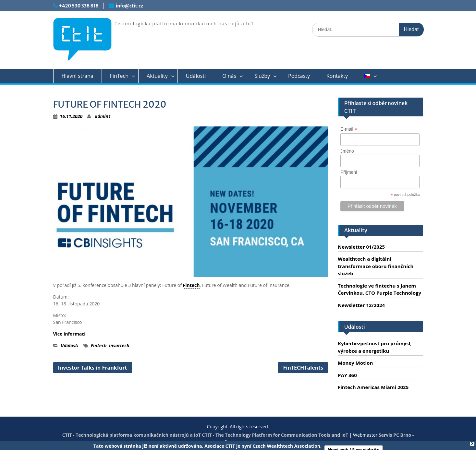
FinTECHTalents (303, 368)
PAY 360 (347, 375)
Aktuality (157, 76)
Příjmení (349, 172)
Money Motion (355, 363)
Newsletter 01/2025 (361, 247)
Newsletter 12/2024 (361, 305)
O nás (229, 76)
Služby (262, 76)
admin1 (103, 116)
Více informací (69, 334)
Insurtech (119, 345)
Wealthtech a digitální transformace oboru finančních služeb (376, 266)
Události (196, 76)
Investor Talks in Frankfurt (93, 368)
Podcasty (299, 76)
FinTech (119, 76)
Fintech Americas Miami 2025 (373, 387)
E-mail (349, 129)
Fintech (191, 285)
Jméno (347, 151)
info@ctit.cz (129, 6)
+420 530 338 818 (79, 6)
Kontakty (337, 76)
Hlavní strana (78, 76)
